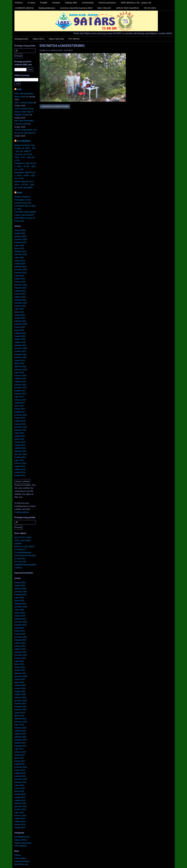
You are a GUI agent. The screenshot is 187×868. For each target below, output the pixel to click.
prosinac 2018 (21, 370)
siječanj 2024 (20, 267)
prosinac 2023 (21, 270)
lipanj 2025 (19, 248)
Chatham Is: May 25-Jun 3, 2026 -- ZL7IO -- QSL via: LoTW (25, 166)
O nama (31, 3)
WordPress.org (21, 864)
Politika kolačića (22, 512)
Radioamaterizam (47, 8)
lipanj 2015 (19, 439)
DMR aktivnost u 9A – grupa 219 (136, 3)
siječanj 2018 (20, 385)
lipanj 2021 (19, 312)
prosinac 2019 (21, 348)
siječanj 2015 (20, 451)
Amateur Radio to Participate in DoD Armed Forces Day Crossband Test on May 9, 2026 (25, 203)
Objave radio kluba (56, 39)
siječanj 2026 (20, 236)
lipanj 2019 (19, 363)
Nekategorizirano (21, 39)
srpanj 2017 (20, 403)
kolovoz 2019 (20, 357)
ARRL (20, 193)
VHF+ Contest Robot (24, 103)
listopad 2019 (20, 354)
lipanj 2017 (19, 406)
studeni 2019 (20, 351)
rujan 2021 (19, 309)
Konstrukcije (88, 3)
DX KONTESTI (24, 141)
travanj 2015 (20, 442)
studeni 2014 (20, 457)
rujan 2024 (19, 258)
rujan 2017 (19, 397)
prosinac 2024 (21, 254)
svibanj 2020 (20, 333)
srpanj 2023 (20, 279)
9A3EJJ (70, 50)
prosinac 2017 (21, 388)
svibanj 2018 (20, 378)
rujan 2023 (19, 276)
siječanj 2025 (20, 251)
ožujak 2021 (20, 318)
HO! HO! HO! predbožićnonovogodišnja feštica (25, 565)
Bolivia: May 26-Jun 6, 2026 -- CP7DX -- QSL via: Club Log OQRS (24, 184)
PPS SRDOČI (74, 39)
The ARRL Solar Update (25, 212)
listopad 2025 (20, 242)
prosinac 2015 (21, 427)
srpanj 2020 (20, 327)
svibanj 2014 (20, 469)
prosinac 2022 (21, 285)
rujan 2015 (19, 433)
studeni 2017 (20, 391)
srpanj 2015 (20, 436)
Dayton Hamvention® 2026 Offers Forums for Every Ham (25, 218)
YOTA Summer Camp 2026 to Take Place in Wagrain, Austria (24, 112)
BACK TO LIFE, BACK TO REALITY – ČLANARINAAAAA (25, 550)
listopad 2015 (20, 430)
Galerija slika (71, 3)
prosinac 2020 (21, 324)
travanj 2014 (20, 472)
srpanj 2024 (20, 261)
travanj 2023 (20, 282)
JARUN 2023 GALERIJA (127, 8)
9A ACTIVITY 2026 (23, 537)
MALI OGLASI (104, 8)
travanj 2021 (20, 315)
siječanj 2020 (20, 345)
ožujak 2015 (20, 445)
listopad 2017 (20, 394)
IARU (19, 89)
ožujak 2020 (20, 339)
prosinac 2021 (21, 303)
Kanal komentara (22, 861)
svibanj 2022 (20, 291)
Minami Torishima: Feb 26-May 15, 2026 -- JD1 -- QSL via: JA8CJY (26, 148)
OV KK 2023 (150, 8)
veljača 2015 (20, 448)
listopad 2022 (20, 288)
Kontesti (56, 3)
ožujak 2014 (20, 475)
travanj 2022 (20, 294)
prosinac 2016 (21, 415)
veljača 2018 (20, 382)
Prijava (18, 855)
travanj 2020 (20, 336)
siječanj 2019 (20, 366)
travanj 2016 (20, 424)
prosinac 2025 (21, 239)
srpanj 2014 (20, 466)
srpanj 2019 (20, 360)
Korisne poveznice (107, 3)
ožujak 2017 (20, 412)
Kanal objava (20, 858)
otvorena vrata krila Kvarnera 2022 (76, 8)
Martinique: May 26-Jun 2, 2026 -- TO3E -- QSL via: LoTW (25, 175)
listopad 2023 (20, 273)
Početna (19, 3)
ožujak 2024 (20, 264)
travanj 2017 (20, 409)
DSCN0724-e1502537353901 (62, 46)
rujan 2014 (19, 460)
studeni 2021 (20, 306)
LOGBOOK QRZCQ (24, 8)
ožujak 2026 (20, 233)
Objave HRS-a (39, 39)
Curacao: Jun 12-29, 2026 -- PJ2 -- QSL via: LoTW (25, 157)
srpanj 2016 (20, 418)
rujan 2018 (19, 372)
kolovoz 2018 (20, 376)
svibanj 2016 (20, 421)
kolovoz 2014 (20, 463)
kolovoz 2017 (20, 400)
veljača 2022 (20, 297)
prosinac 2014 (21, 454)
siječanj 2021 (20, 321)
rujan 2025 (19, 245)
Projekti (44, 3)
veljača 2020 (20, 342)
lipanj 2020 (19, 330)
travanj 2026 (20, 230)
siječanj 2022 (20, 300)
